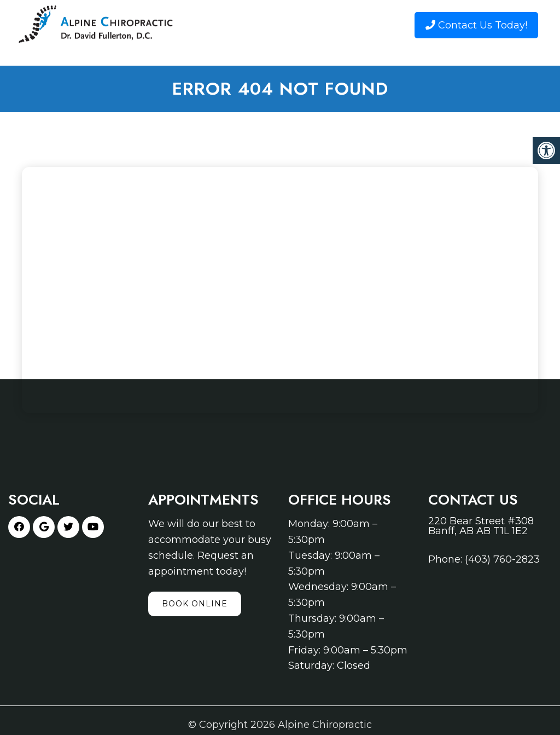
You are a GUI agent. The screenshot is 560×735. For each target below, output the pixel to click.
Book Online (195, 604)
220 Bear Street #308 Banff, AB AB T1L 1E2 (481, 526)
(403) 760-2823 (502, 559)
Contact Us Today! (476, 25)
